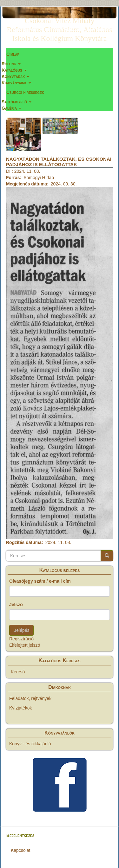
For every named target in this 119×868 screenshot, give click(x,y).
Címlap (13, 54)
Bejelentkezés (20, 835)
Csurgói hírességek (25, 92)
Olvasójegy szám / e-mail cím (40, 581)
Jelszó (16, 605)
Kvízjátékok (21, 708)
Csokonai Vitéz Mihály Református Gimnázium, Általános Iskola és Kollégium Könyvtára (59, 22)
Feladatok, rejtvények (30, 698)
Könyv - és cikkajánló (30, 744)
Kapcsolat (20, 850)
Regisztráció (21, 639)
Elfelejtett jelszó (25, 645)
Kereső (18, 672)
